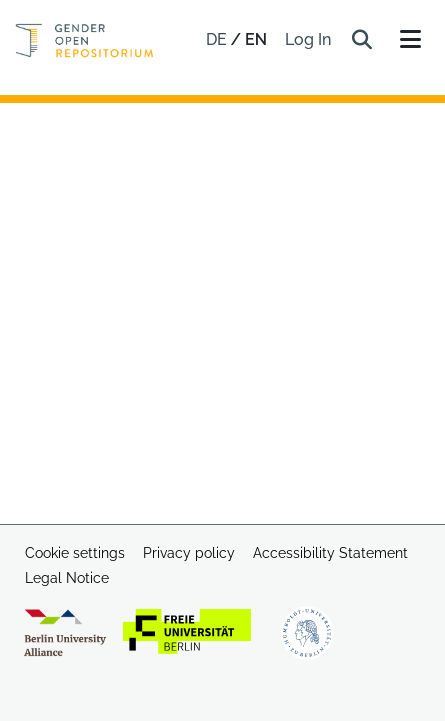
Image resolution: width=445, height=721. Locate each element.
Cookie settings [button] (75, 553)
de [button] (218, 39)
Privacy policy (189, 553)
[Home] (84, 40)
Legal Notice (67, 578)
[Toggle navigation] (410, 40)
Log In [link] (309, 39)
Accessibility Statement (330, 553)
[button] (361, 40)
